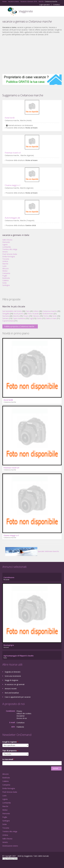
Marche (5, 264)
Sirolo (55, 316)
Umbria (5, 261)
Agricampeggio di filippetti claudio (19, 656)
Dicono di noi (22, 718)
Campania (6, 273)
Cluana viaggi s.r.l (12, 185)
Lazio (4, 266)
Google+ (8, 864)
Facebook (3, 864)
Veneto (5, 252)
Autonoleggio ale (12, 218)
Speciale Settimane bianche (32, 551)
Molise (5, 271)
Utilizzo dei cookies (24, 713)
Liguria (5, 245)
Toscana (6, 259)
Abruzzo (6, 268)
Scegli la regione (10, 742)
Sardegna (6, 285)
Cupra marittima (19, 318)
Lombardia (7, 247)
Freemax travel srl (13, 153)
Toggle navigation (4, 12)
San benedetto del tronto (12, 311)
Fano (28, 311)
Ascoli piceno (18, 314)
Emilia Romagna (9, 256)
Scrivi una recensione (13, 676)
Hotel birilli (10, 118)
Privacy (19, 711)
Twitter (14, 864)
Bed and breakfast (12, 693)
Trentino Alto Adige (10, 249)
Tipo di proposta (10, 751)
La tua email (8, 759)
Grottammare (48, 314)
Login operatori (45, 5)
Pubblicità (20, 727)
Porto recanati (33, 314)
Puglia (5, 276)
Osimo (39, 318)
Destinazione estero (10, 846)
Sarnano (6, 318)
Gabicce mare (51, 318)
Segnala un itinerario (13, 672)
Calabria (5, 280)
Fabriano (36, 316)
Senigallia (6, 314)
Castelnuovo (9, 577)
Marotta (16, 316)
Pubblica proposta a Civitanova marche (19, 326)
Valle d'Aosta (7, 240)
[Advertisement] (32, 55)
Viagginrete (26, 11)
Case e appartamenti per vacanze (18, 697)
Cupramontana (8, 321)
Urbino (36, 311)
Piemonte (6, 242)
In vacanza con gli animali (15, 684)
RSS (20, 864)
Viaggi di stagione (11, 680)
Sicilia (4, 283)
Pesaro (26, 316)
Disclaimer (21, 716)
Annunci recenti (11, 689)
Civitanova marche (50, 311)
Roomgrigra (9, 645)
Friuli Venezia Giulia (10, 254)
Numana (6, 316)
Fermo (46, 316)
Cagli (31, 318)
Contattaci (57, 5)
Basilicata (6, 278)
